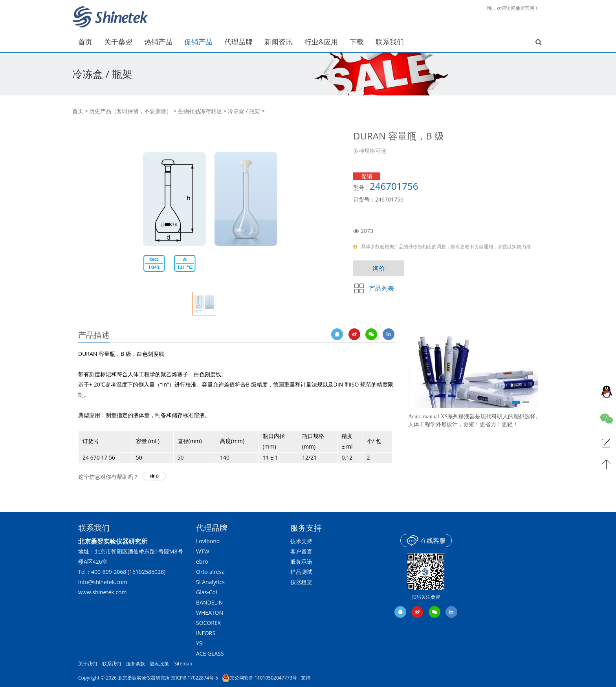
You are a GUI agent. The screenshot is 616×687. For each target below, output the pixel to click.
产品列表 (381, 288)
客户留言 (301, 551)
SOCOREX (208, 623)
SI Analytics (210, 582)
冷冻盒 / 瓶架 (244, 111)
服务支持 (306, 528)
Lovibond (208, 541)
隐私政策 (159, 664)
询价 (379, 268)
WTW (203, 551)
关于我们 (88, 664)
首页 (78, 111)
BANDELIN (209, 602)
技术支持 (301, 541)
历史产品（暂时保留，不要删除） (130, 111)
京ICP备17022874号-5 (194, 678)
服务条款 (136, 664)
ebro (202, 562)
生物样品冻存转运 (200, 111)
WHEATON (210, 613)
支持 (306, 678)
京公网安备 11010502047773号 (259, 678)
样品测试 (301, 572)
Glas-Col (206, 592)
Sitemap (183, 664)
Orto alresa (210, 572)
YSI (200, 643)
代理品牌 (212, 528)
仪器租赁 (301, 582)
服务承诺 (301, 562)
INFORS (206, 633)
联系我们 (112, 664)
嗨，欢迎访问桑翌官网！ (513, 8)
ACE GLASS (210, 653)
